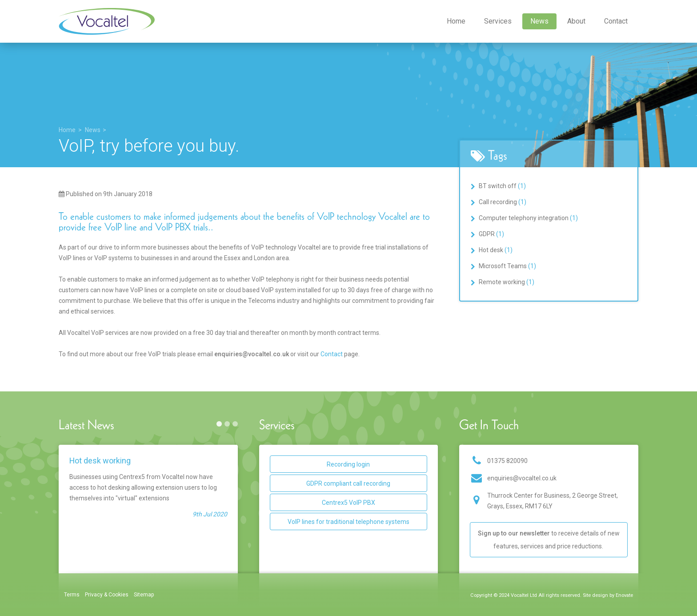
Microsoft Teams (507, 266)
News (539, 21)
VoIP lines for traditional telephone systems (348, 522)
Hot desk (496, 250)
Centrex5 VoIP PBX (348, 503)
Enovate (624, 595)
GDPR (491, 234)
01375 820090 (507, 461)
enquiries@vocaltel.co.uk (522, 478)
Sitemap (144, 595)
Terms (72, 595)
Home (456, 21)
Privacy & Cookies (107, 595)
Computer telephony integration (528, 218)
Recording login (348, 464)
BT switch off (502, 186)
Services (498, 21)
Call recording (503, 202)
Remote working (507, 282)
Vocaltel (107, 21)
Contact (616, 21)
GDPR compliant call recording (348, 483)
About (576, 21)
